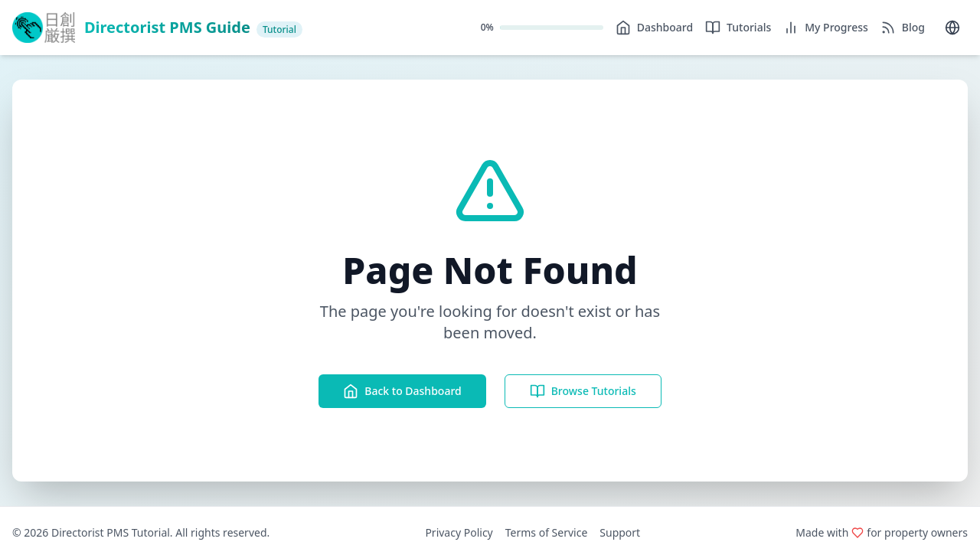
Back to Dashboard (402, 391)
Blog (903, 28)
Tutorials (738, 28)
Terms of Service (547, 532)
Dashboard (654, 28)
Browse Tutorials (583, 391)
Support (620, 532)
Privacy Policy (459, 532)
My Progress (826, 28)
